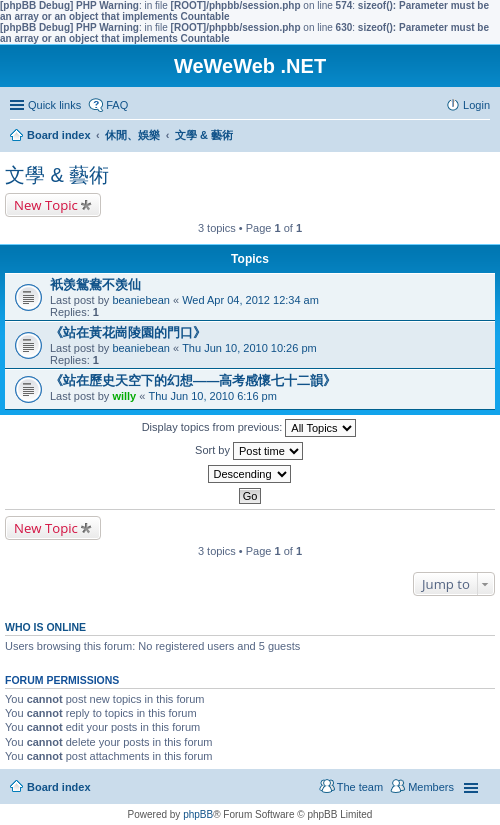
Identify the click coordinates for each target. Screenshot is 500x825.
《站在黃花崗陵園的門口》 (128, 332)
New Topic (46, 205)
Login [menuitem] (476, 105)
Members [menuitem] (431, 787)
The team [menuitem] (360, 787)
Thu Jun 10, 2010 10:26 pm (249, 348)
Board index (59, 787)
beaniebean (141, 300)
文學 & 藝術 (57, 175)
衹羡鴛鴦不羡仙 (95, 284)
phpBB (198, 814)
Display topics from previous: (249, 428)
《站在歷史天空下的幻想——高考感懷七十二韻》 (193, 380)
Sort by (249, 451)
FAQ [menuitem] (117, 105)
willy (124, 396)
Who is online (45, 627)
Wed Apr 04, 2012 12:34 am (250, 300)
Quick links (54, 105)
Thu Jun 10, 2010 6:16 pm (212, 396)
